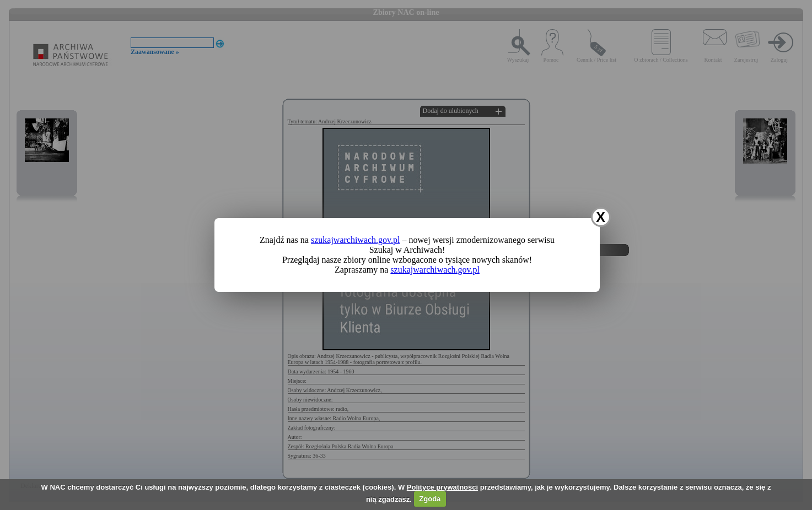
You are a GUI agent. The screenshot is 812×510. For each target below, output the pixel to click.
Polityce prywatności (442, 487)
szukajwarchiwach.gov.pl (356, 240)
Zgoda (430, 499)
